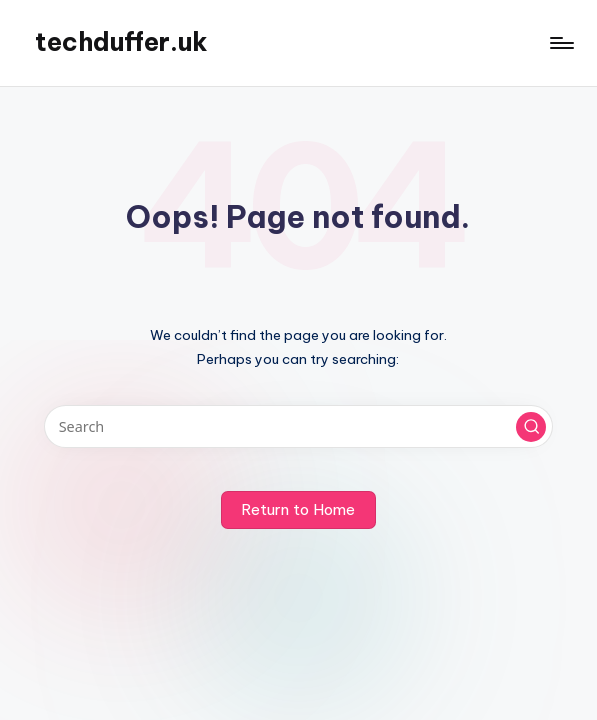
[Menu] (560, 43)
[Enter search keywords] (298, 426)
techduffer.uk (121, 42)
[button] (531, 427)
